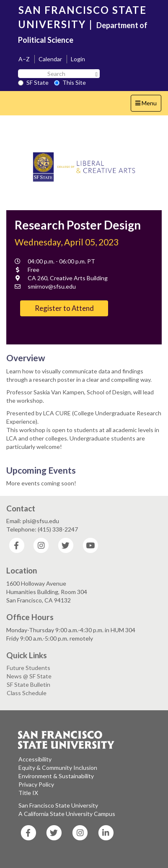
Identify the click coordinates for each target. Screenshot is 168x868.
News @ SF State (29, 676)
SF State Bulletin (28, 684)
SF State (33, 82)
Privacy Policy (36, 784)
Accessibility (35, 759)
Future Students (28, 668)
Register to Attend (64, 308)
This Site (70, 82)
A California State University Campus (67, 814)
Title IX (28, 793)
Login (78, 59)
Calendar (50, 59)
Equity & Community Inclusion (58, 768)
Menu (148, 105)
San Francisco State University (58, 805)
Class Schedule (27, 693)
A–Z (24, 59)
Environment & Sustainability (56, 776)
